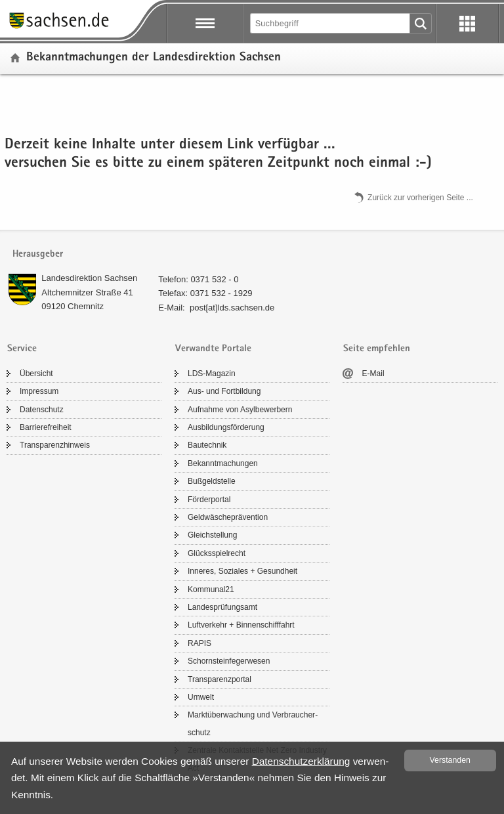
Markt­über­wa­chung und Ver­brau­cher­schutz (253, 723)
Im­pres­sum (39, 391)
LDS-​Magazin (212, 374)
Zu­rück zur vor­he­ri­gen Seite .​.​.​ (420, 197)
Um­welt (201, 697)
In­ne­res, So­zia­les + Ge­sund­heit (242, 571)
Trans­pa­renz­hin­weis (55, 445)
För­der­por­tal (209, 500)
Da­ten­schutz (42, 410)
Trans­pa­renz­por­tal (220, 679)
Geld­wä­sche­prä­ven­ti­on (228, 517)
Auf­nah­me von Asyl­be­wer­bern (240, 410)
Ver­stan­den (450, 760)
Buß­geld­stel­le (212, 481)
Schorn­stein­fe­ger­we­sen (229, 661)
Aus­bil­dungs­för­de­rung (226, 427)
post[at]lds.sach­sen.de (232, 308)
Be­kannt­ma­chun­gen (223, 463)
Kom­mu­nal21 (211, 589)
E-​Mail (373, 374)
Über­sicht (36, 374)
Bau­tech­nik (207, 445)
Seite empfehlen (377, 349)
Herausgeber (38, 254)
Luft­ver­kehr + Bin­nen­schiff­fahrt (241, 625)
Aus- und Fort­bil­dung (224, 391)
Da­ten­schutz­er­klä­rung (301, 761)
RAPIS (199, 643)
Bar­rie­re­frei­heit (46, 427)
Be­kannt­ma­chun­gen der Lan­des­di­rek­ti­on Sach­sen (154, 58)
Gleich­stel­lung (212, 535)
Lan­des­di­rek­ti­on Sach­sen (89, 278)
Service (22, 349)
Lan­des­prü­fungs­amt (222, 607)
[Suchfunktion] (331, 23)
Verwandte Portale (213, 349)
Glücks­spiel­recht (217, 553)
